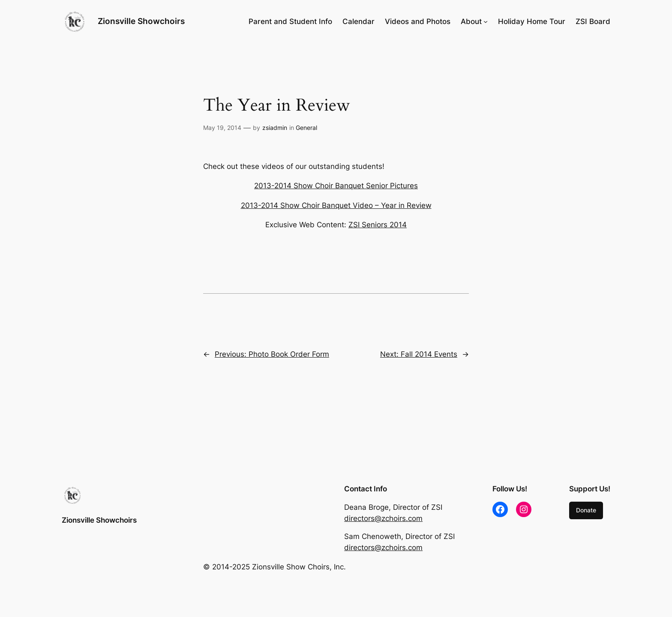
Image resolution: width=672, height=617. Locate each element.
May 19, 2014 (222, 128)
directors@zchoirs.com (383, 518)
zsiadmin (275, 128)
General (306, 128)
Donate (586, 510)
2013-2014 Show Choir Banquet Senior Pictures (336, 186)
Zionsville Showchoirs (141, 21)
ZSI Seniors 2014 (378, 225)
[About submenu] (486, 21)
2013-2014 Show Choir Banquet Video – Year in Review (336, 205)
